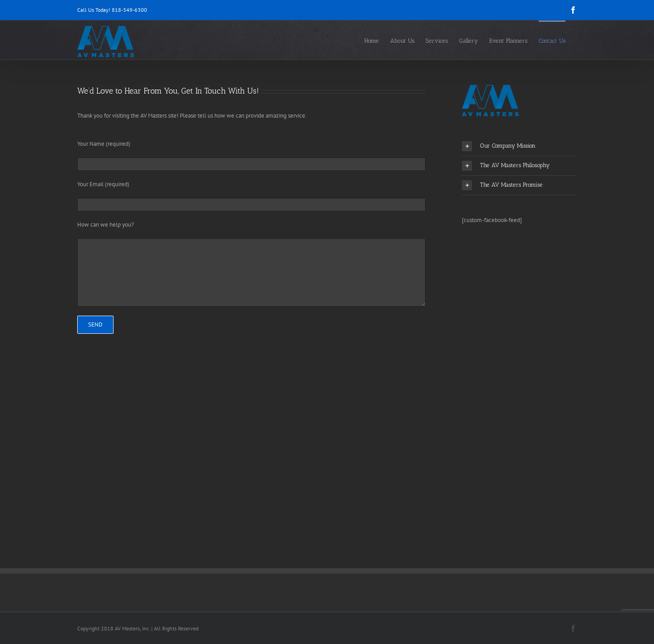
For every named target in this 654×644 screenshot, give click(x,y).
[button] (519, 146)
